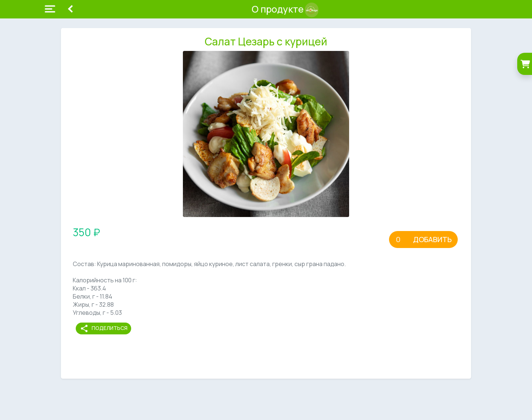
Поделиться (104, 328)
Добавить (432, 239)
